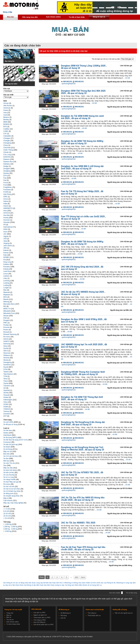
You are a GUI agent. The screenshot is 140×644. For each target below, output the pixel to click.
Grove (6, 199)
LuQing (6, 285)
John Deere (8, 246)
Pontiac (6, 325)
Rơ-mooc (7, 484)
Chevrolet (7, 148)
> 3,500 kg (8, 531)
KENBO (6, 257)
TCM (5, 376)
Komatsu (7, 267)
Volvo (6, 402)
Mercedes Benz (9, 304)
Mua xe (9, 615)
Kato (5, 255)
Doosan (6, 173)
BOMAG (7, 124)
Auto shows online (53, 17)
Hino (5, 211)
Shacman (7, 353)
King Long (7, 262)
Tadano (6, 372)
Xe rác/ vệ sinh (9, 487)
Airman (6, 103)
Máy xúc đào (8, 468)
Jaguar (6, 236)
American (7, 108)
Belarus (6, 117)
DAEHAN (7, 157)
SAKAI (6, 339)
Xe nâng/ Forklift (10, 479)
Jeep (5, 241)
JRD (5, 248)
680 (76, 577)
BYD (5, 127)
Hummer (7, 220)
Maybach (7, 295)
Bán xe (9, 617)
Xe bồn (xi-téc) (9, 472)
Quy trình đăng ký (39, 622)
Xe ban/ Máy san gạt (11, 482)
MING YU (7, 309)
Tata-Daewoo (8, 374)
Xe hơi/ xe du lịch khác (12, 489)
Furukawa (7, 190)
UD (5, 388)
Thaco (6, 381)
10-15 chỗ (7, 514)
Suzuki (6, 367)
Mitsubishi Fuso (9, 313)
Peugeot (7, 320)
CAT (5, 134)
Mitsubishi (7, 311)
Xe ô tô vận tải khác (11, 456)
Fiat (5, 180)
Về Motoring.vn (66, 613)
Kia (5, 260)
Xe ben (6, 458)
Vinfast (6, 397)
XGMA (6, 407)
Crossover (7, 442)
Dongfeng (7, 171)
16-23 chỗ (7, 516)
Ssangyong (8, 362)
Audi (5, 115)
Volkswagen (8, 400)
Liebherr (7, 276)
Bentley (6, 120)
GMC (6, 197)
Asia (5, 113)
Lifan (5, 278)
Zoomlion (7, 414)
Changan (7, 138)
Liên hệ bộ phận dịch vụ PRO (43, 625)
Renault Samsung (10, 334)
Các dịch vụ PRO (39, 613)
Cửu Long (7, 155)
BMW (6, 122)
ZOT (5, 416)
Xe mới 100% (8, 422)
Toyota (6, 383)
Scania (6, 348)
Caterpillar (7, 136)
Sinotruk (7, 358)
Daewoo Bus (8, 162)
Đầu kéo (7, 454)
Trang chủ (10, 613)
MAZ (5, 297)
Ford (5, 185)
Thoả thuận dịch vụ (94, 615)
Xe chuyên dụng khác (12, 496)
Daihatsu (7, 164)
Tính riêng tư (92, 613)
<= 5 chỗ (7, 509)
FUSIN (6, 192)
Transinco (7, 386)
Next (83, 577)
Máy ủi (6, 498)
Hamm (6, 206)
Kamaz (6, 253)
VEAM (6, 393)
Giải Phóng (8, 194)
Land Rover (8, 271)
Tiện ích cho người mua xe (124, 613)
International (8, 227)
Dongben (7, 169)
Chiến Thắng (8, 150)
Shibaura (7, 355)
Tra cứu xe (10, 620)
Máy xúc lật (8, 451)
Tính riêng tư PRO (40, 620)
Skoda (6, 360)
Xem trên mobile (115, 593)
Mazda (6, 299)
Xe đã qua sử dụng (10, 424)
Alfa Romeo (8, 106)
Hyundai (7, 222)
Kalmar (6, 250)
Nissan (6, 316)
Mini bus (7, 461)
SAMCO (7, 341)
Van (5, 465)
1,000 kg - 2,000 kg (11, 527)
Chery (6, 145)
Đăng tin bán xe (99, 17)
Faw (5, 178)
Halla (6, 204)
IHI (5, 225)
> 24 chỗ (7, 518)
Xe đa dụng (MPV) (10, 437)
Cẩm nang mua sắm (30, 17)
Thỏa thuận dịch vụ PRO (42, 617)
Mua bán (10, 17)
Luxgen (6, 288)
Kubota (6, 269)
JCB (5, 239)
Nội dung (64, 615)
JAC (5, 234)
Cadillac (7, 129)
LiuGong (7, 281)
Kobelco (7, 264)
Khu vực (7, 89)
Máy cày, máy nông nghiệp (13, 503)
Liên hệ (63, 618)
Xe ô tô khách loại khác (12, 491)
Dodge (6, 166)
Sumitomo (7, 365)
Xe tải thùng (8, 449)
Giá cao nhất (8, 95)
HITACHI (7, 213)
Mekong (7, 302)
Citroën (6, 152)
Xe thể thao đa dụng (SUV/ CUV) (16, 440)
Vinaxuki (7, 395)
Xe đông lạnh (8, 494)
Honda (6, 218)
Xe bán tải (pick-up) (11, 444)
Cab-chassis (8, 501)
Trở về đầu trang (131, 593)
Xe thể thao (8, 430)
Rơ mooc (7, 337)
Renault (6, 332)
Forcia (6, 183)
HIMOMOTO (8, 208)
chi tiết (127, 78)
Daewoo (7, 159)
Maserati (7, 292)
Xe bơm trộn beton (10, 470)
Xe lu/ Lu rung (9, 477)
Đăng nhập (8, 12)
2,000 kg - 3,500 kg (11, 529)
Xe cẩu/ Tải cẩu (9, 463)
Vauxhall (7, 390)
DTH (5, 176)
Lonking (6, 283)
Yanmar (6, 411)
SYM (5, 369)
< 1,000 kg (8, 524)
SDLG (6, 351)
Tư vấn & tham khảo (77, 17)
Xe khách (7, 447)
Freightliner (8, 187)
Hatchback (8, 435)
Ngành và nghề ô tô (40, 615)
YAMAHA (7, 409)
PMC (5, 323)
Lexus (6, 274)
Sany (6, 346)
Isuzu (6, 232)
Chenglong (8, 143)
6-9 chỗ (6, 511)
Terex (6, 379)
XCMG (6, 404)
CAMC (6, 131)
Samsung (7, 344)
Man (5, 290)
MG (5, 306)
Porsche (7, 327)
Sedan (6, 433)
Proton (6, 330)
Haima (6, 201)
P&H (5, 318)
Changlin (7, 141)
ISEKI (6, 229)
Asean (6, 110)
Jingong (6, 243)
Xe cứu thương (9, 475)
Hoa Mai (7, 215)
